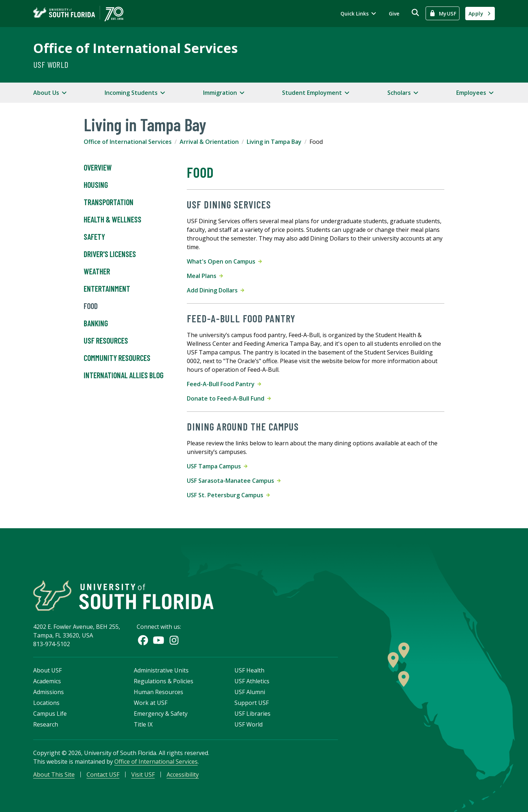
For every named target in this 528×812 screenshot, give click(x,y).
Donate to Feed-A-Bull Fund (229, 398)
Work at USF (151, 703)
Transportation (109, 202)
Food (91, 306)
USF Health (249, 670)
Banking (96, 323)
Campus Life (50, 714)
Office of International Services (135, 48)
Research (46, 724)
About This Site (54, 775)
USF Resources (106, 341)
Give (394, 14)
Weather (97, 272)
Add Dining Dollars (215, 290)
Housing (96, 185)
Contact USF (103, 775)
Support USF (252, 703)
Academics (47, 681)
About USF (47, 670)
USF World (51, 64)
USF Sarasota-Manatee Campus (234, 481)
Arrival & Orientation (209, 142)
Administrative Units (161, 670)
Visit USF (143, 775)
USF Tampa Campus (217, 466)
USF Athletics (252, 681)
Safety (94, 237)
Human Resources (159, 692)
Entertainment (107, 289)
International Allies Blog (124, 375)
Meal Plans (205, 276)
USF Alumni (250, 692)
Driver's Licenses (110, 254)
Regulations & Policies (164, 681)
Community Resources (117, 358)
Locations (46, 703)
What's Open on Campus (224, 261)
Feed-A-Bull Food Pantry (224, 384)
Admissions (49, 692)
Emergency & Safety (161, 714)
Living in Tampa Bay (274, 142)
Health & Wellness (113, 220)
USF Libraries (252, 714)
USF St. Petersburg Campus (228, 495)
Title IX (143, 724)
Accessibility (183, 775)
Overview (98, 168)
